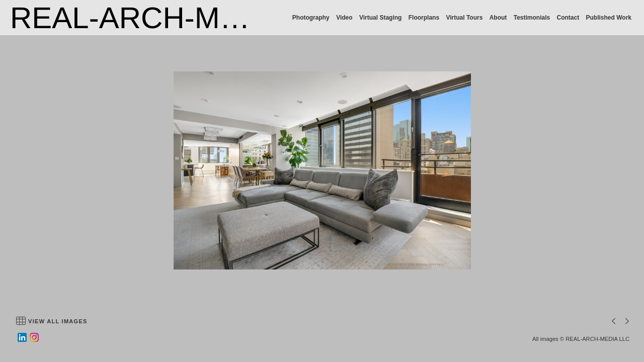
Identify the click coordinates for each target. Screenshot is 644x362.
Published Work (609, 18)
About (498, 18)
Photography (311, 18)
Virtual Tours (464, 18)
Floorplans (424, 18)
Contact (568, 18)
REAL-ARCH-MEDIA (150, 18)
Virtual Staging (380, 18)
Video (344, 18)
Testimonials (532, 18)
